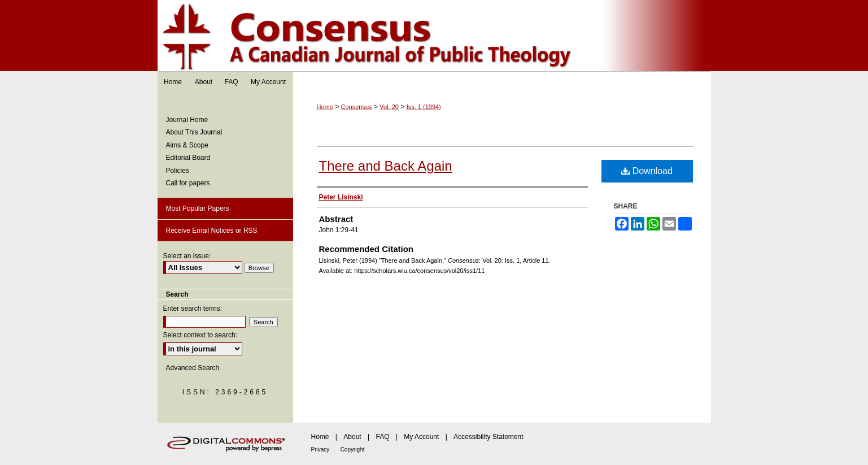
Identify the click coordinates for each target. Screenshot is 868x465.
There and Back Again (386, 166)
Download (647, 171)
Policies (178, 171)
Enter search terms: (193, 308)
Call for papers (188, 183)
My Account (421, 437)
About (352, 437)
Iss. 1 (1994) (424, 107)
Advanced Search (193, 368)
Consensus (434, 36)
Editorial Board (188, 158)
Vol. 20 (389, 107)
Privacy (320, 449)
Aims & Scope (187, 145)
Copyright (353, 449)
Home (325, 107)
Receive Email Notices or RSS (212, 231)
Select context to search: (200, 335)
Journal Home (187, 120)
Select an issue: (187, 256)
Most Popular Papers (198, 208)
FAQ (382, 437)
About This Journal (194, 132)
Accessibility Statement (488, 437)
